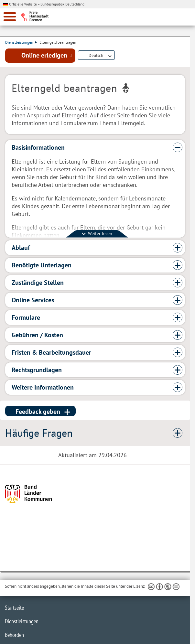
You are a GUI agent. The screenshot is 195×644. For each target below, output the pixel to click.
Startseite (14, 608)
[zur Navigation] (10, 17)
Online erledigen (44, 55)
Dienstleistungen (21, 42)
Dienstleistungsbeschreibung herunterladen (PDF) (119, 56)
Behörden (14, 635)
